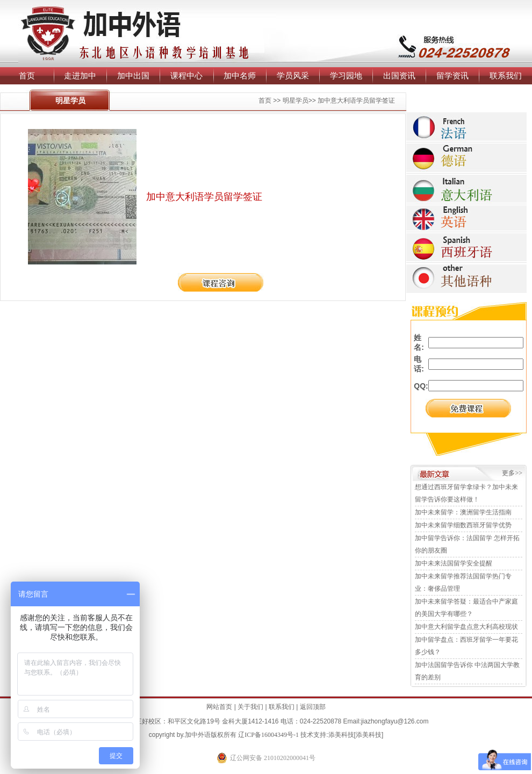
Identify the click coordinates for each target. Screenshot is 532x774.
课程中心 (186, 76)
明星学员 (296, 101)
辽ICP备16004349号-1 (268, 735)
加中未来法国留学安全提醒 (454, 563)
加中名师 (240, 76)
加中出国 (133, 76)
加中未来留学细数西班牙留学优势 (463, 525)
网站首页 (219, 707)
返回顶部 (313, 707)
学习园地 (346, 76)
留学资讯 (452, 76)
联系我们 (506, 76)
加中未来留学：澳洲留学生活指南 (463, 512)
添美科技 (341, 735)
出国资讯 (399, 76)
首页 (27, 76)
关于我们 (250, 707)
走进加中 (80, 76)
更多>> (512, 473)
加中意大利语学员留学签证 (356, 101)
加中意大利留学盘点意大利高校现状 (466, 627)
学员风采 (293, 76)
